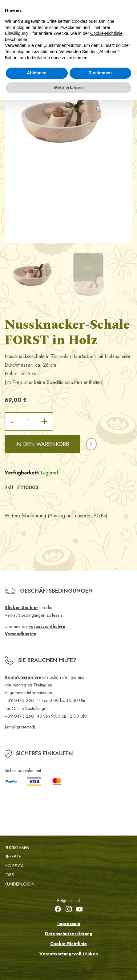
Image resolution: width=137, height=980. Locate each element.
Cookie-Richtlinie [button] (106, 33)
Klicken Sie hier (21, 607)
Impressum (69, 924)
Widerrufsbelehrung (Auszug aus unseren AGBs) (56, 516)
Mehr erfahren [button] (68, 88)
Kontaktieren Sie (23, 677)
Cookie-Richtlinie (68, 944)
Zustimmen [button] (100, 73)
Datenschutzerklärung (69, 934)
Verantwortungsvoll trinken (69, 954)
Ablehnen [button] (37, 73)
